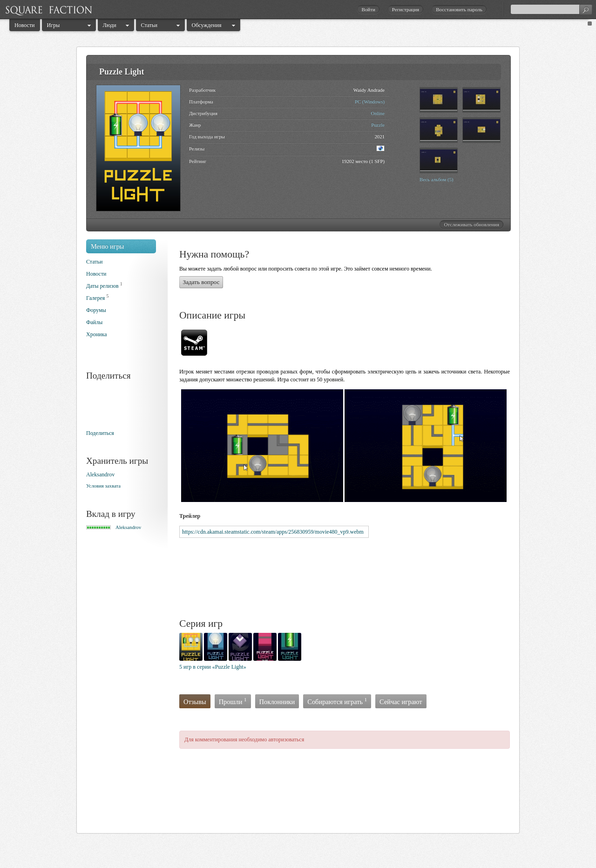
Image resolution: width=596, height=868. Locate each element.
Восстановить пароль (459, 9)
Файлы (94, 322)
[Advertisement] (349, 578)
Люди (110, 25)
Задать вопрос (201, 282)
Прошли (233, 701)
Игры (54, 25)
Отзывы (195, 702)
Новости (25, 25)
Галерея (95, 298)
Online (378, 113)
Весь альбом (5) (437, 179)
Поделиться (100, 433)
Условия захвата (103, 486)
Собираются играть (337, 701)
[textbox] (551, 9)
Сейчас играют (401, 702)
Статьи (149, 25)
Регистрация (406, 9)
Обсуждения (207, 25)
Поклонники (277, 702)
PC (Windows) (370, 102)
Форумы (96, 310)
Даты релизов (102, 286)
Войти (368, 9)
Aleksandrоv (100, 475)
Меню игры (108, 246)
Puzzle (378, 125)
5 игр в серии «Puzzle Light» (213, 667)
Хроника (96, 334)
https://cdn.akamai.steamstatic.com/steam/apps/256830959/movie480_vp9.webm (273, 532)
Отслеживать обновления (471, 224)
